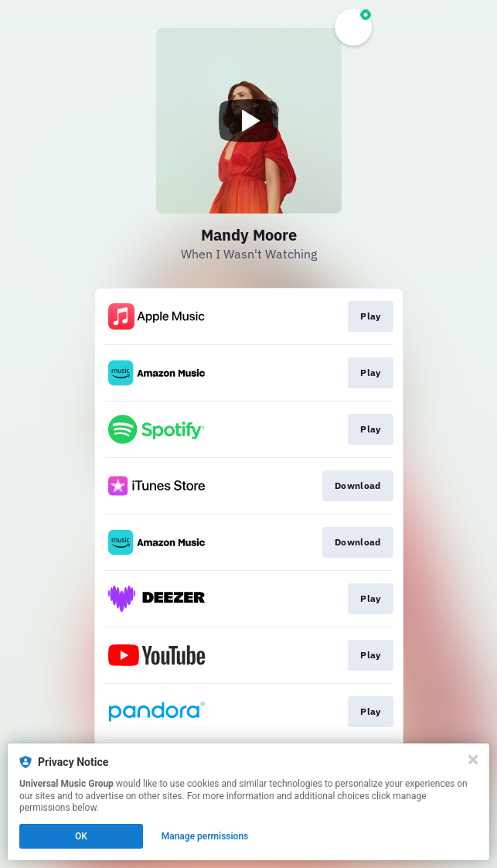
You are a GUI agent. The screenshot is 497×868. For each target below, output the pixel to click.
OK (81, 836)
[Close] (473, 760)
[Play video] (249, 121)
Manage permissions (205, 836)
